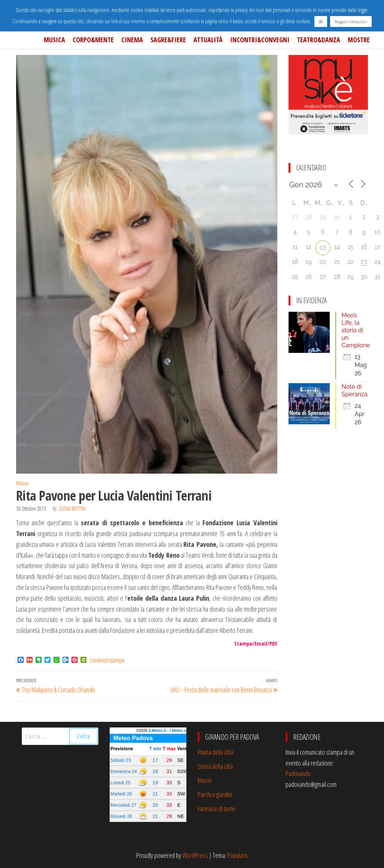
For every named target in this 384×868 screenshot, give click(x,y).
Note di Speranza (355, 390)
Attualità (208, 40)
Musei (205, 780)
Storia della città (215, 766)
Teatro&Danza (319, 40)
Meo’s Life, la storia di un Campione (356, 330)
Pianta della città (215, 752)
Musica (54, 40)
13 (323, 247)
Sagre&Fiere (168, 40)
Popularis (238, 855)
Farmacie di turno (217, 809)
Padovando (298, 773)
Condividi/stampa (107, 660)
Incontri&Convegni (260, 40)
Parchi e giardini (215, 794)
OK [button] (321, 21)
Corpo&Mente (93, 40)
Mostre (359, 40)
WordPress (195, 855)
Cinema (132, 40)
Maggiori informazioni (351, 21)
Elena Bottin (72, 509)
